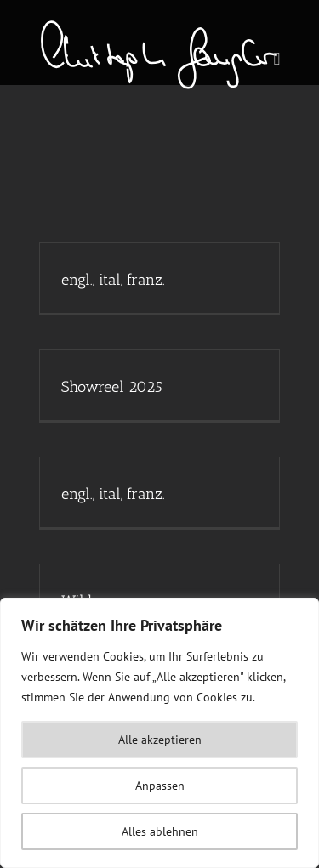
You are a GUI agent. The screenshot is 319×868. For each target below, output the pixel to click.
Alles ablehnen (160, 831)
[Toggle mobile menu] (277, 59)
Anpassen (160, 786)
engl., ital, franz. (113, 280)
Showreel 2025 (112, 387)
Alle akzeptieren (160, 740)
